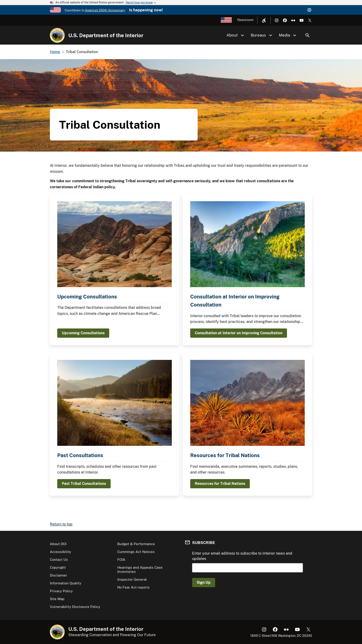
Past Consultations (80, 455)
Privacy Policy (61, 591)
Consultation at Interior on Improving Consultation (239, 333)
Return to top (61, 524)
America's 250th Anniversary (105, 10)
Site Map (57, 599)
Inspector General (132, 579)
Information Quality (66, 583)
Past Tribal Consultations (84, 484)
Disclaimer (59, 575)
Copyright (58, 567)
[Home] (57, 35)
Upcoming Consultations (87, 297)
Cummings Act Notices (136, 552)
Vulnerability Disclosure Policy (75, 607)
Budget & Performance (136, 544)
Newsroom (245, 20)
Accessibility (60, 552)
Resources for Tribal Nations (225, 455)
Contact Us (59, 560)
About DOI (58, 544)
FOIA (121, 560)
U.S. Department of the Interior (106, 35)
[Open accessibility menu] (264, 20)
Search (308, 35)
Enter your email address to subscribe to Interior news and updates (242, 556)
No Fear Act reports (133, 587)
